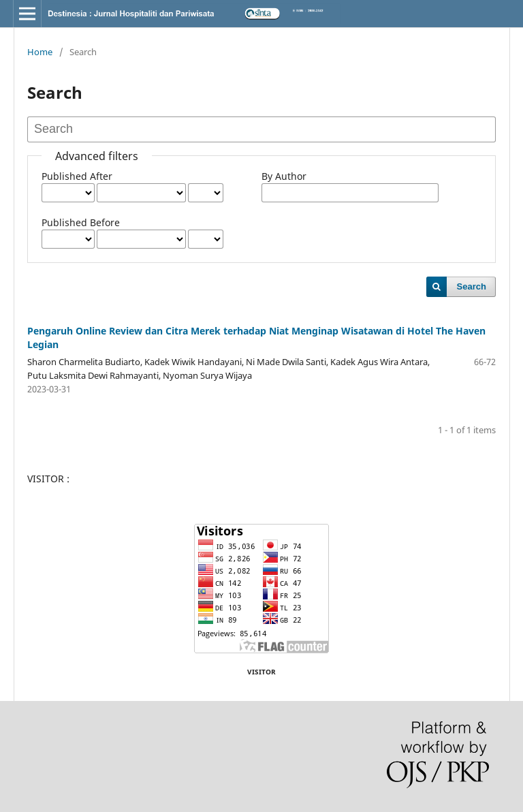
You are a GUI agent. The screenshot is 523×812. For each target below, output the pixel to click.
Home (40, 52)
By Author (284, 176)
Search (472, 286)
